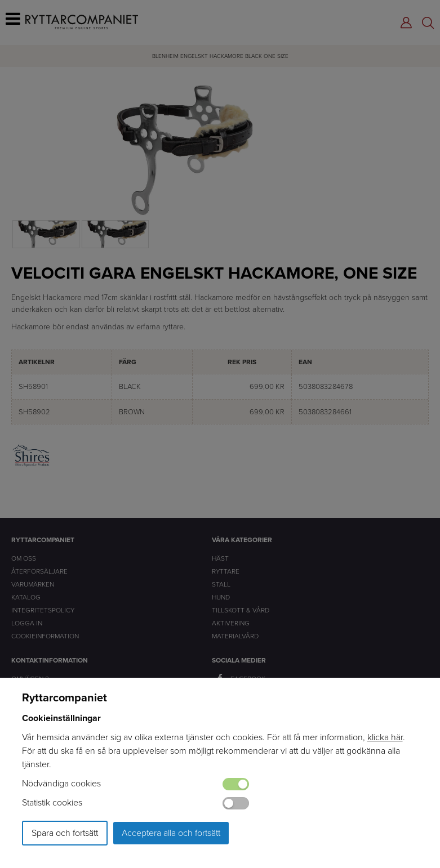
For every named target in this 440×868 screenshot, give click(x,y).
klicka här (385, 737)
